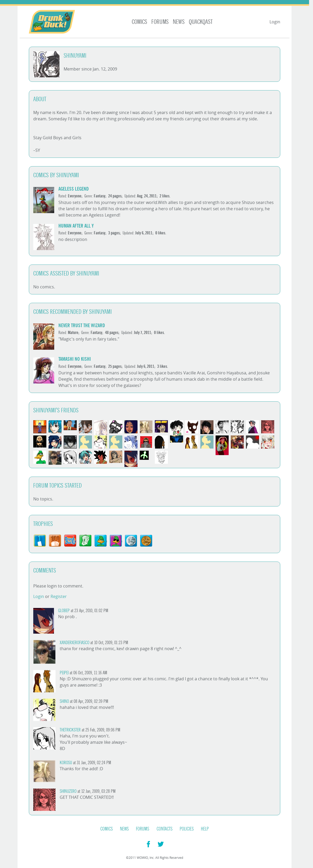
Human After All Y (76, 226)
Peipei (64, 673)
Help (205, 829)
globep (64, 611)
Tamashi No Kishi (75, 359)
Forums (160, 22)
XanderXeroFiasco (75, 643)
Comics (139, 22)
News (179, 22)
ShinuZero (68, 791)
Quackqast (201, 22)
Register (59, 596)
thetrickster (70, 730)
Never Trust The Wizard (82, 325)
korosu (66, 763)
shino (64, 701)
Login (275, 22)
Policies (187, 829)
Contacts (165, 829)
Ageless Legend (74, 189)
